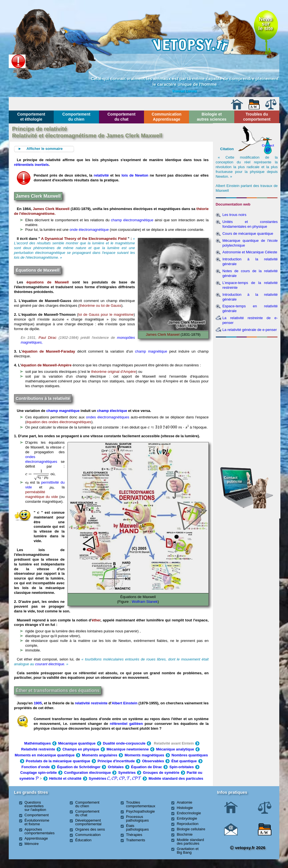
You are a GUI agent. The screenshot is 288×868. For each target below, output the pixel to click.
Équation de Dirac (147, 767)
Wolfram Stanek (145, 602)
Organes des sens (90, 829)
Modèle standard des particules (176, 778)
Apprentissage (36, 838)
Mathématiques (38, 743)
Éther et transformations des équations (58, 690)
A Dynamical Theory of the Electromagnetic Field (84, 239)
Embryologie (187, 818)
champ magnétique (151, 351)
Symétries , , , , (115, 778)
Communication (88, 835)
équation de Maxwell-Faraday (49, 351)
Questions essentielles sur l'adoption (35, 806)
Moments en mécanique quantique (45, 755)
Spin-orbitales (182, 767)
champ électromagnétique (132, 220)
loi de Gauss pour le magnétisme (106, 314)
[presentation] (168, 427)
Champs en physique (81, 749)
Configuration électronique (87, 773)
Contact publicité (233, 480)
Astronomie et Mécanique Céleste (250, 252)
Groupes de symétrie (161, 773)
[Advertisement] (247, 370)
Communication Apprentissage (166, 117)
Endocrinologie (189, 813)
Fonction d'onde (36, 767)
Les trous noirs (234, 215)
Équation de (79, 767)
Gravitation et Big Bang (187, 851)
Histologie (185, 808)
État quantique (184, 761)
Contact (268, 145)
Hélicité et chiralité (65, 778)
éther (96, 620)
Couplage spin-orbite (39, 773)
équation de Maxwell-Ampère (46, 365)
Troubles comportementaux (141, 804)
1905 (38, 703)
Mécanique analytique (175, 749)
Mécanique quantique (77, 743)
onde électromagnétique (89, 230)
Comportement (37, 815)
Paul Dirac (48, 338)
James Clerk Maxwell (51, 209)
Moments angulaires (100, 755)
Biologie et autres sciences (212, 117)
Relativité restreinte (38, 749)
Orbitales (116, 767)
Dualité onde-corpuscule (124, 743)
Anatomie (184, 802)
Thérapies (134, 835)
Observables (153, 761)
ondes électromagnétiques (108, 417)
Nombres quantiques (190, 755)
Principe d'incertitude (116, 761)
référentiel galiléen (126, 724)
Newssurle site (266, 24)
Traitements (136, 840)
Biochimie (184, 834)
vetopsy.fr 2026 (248, 848)
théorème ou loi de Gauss (100, 306)
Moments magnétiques (144, 755)
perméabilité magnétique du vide (42, 494)
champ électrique (112, 411)
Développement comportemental (88, 822)
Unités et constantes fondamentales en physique (250, 224)
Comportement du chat (121, 117)
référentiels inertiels (31, 165)
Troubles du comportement (257, 117)
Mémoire (32, 844)
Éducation (84, 840)
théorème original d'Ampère (113, 372)
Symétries (127, 773)
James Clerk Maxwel (163, 334)
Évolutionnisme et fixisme (37, 822)
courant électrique (50, 664)
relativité (101, 175)
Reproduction (187, 824)
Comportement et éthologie (31, 117)
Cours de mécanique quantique (248, 234)
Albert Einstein (125, 703)
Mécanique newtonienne (128, 749)
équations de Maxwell (48, 282)
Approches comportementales (40, 831)
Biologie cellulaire (191, 829)
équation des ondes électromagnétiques (59, 422)
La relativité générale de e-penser (250, 330)
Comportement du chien (76, 117)
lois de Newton (135, 175)
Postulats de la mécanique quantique (58, 761)
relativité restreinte (91, 703)
